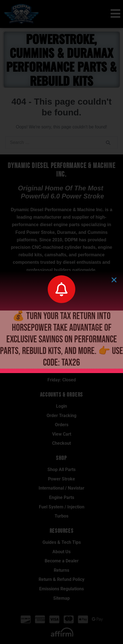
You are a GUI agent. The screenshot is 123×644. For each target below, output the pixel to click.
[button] (114, 280)
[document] (62, 322)
